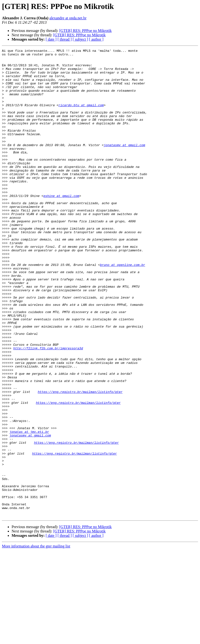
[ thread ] (65, 39)
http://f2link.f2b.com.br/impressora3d (48, 408)
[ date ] (51, 39)
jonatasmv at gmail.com (124, 165)
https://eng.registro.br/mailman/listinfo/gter (80, 461)
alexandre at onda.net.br (68, 18)
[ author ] (96, 39)
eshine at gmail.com (61, 225)
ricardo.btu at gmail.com (81, 117)
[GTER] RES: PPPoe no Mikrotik (85, 31)
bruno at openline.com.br (123, 308)
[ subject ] (80, 39)
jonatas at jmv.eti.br (29, 509)
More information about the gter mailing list (36, 640)
